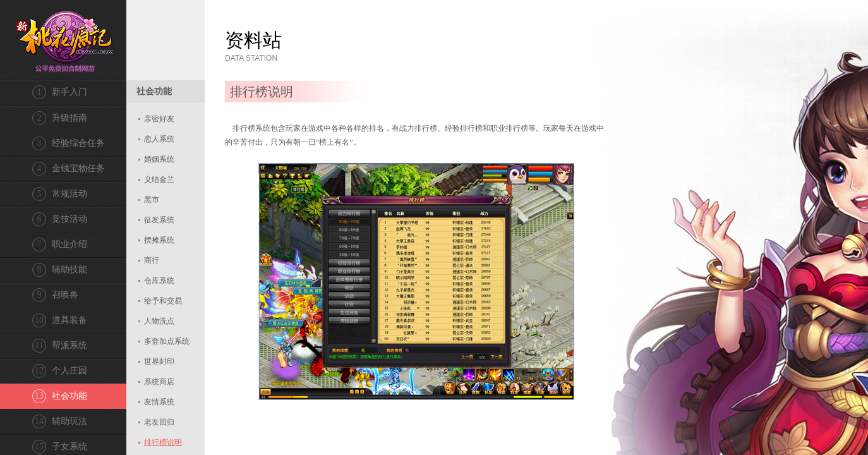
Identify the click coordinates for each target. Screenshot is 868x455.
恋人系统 (159, 139)
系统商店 (159, 382)
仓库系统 (159, 281)
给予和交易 (163, 301)
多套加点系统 (167, 341)
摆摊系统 (159, 240)
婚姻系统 (159, 159)
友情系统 (159, 402)
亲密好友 (159, 119)
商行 (152, 260)
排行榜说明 (163, 442)
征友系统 (159, 220)
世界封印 (159, 361)
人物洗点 (159, 321)
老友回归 (159, 422)
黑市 (152, 200)
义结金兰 (159, 179)
